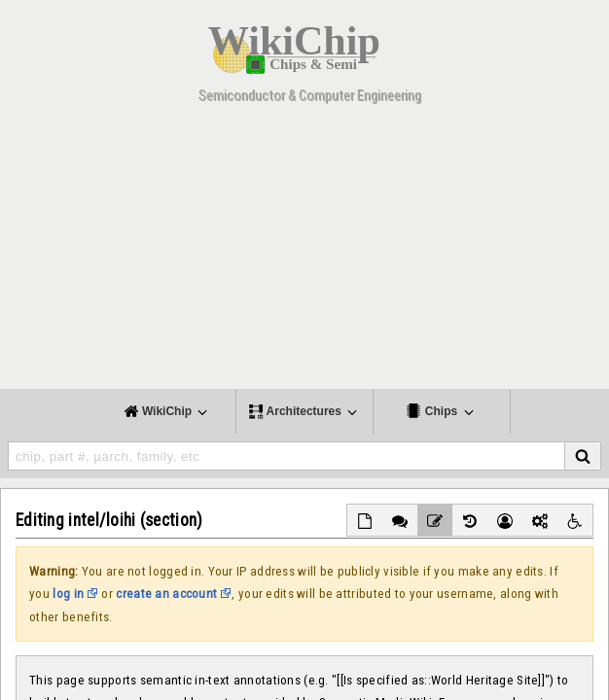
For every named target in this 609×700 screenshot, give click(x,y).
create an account (166, 594)
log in (68, 594)
